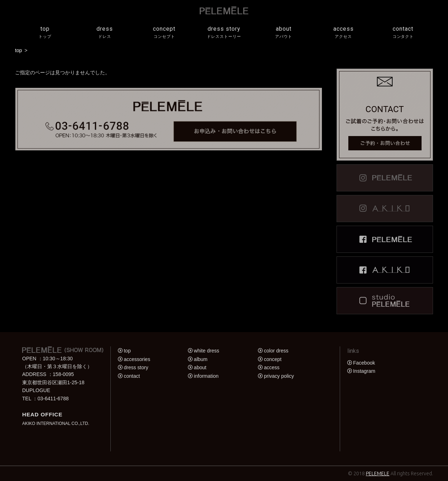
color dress (276, 351)
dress (104, 33)
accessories (137, 359)
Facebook (364, 363)
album (201, 359)
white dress (207, 351)
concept (164, 33)
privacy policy (279, 376)
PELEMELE (378, 474)
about (284, 33)
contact (403, 33)
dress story (224, 33)
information (206, 376)
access (344, 33)
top (45, 33)
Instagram (364, 371)
